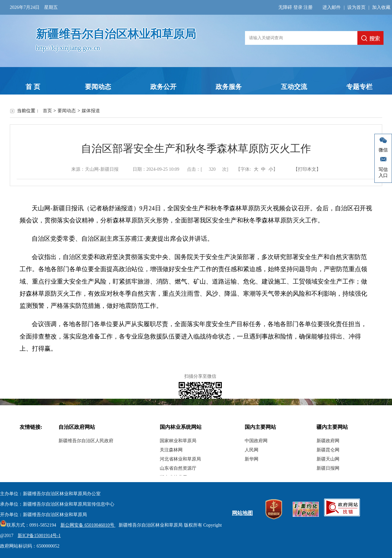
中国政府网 (256, 441)
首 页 (33, 87)
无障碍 (285, 7)
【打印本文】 (307, 169)
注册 (308, 7)
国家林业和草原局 (178, 441)
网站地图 (242, 513)
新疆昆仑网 (328, 450)
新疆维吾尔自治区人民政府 (86, 441)
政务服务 (229, 87)
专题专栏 (359, 87)
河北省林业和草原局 (180, 459)
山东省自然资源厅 (178, 468)
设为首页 (356, 7)
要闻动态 (98, 87)
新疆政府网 (328, 441)
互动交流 (294, 87)
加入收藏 (381, 7)
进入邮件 (332, 7)
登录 (298, 7)
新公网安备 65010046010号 (86, 525)
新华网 (252, 459)
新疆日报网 (328, 468)
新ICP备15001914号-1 (39, 536)
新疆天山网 (328, 459)
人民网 (252, 450)
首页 (47, 111)
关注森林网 (171, 450)
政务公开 (163, 87)
